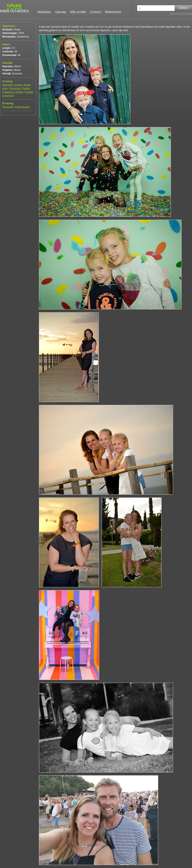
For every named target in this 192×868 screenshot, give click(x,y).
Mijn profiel (78, 12)
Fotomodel (8, 107)
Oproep (61, 12)
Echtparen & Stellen (13, 92)
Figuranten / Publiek (19, 88)
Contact (96, 12)
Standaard (8, 85)
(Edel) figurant (22, 107)
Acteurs (18, 85)
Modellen (44, 12)
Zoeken (183, 8)
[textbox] (159, 8)
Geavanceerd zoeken (181, 13)
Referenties (113, 12)
